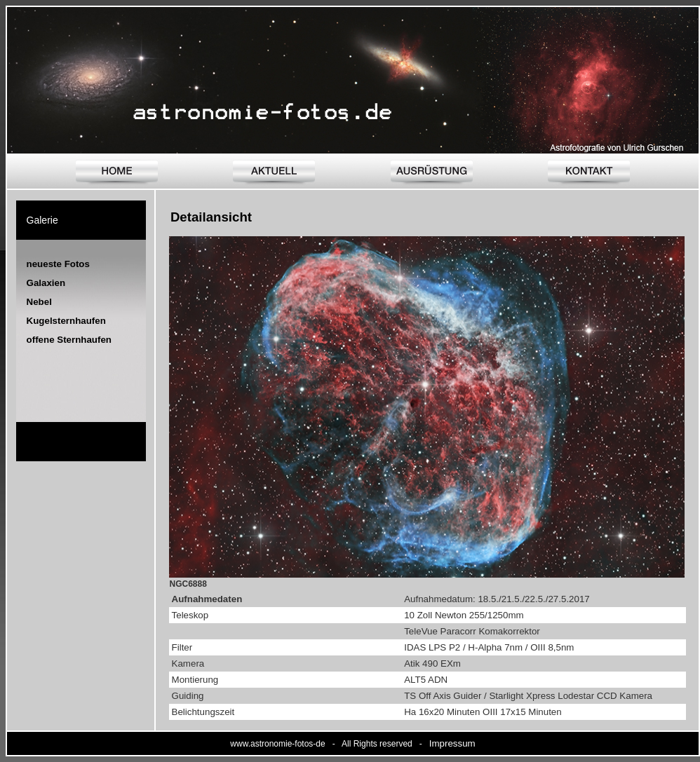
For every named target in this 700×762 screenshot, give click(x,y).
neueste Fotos (58, 264)
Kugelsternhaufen (66, 321)
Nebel (39, 302)
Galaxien (46, 283)
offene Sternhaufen (69, 340)
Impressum (452, 743)
